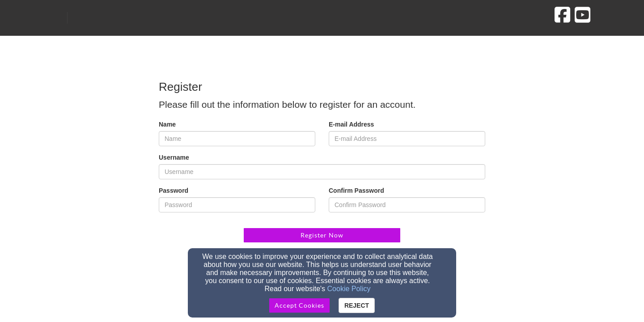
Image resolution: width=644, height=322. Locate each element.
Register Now (322, 235)
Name (167, 124)
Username (174, 157)
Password (174, 191)
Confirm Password (356, 191)
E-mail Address (351, 124)
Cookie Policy (349, 289)
